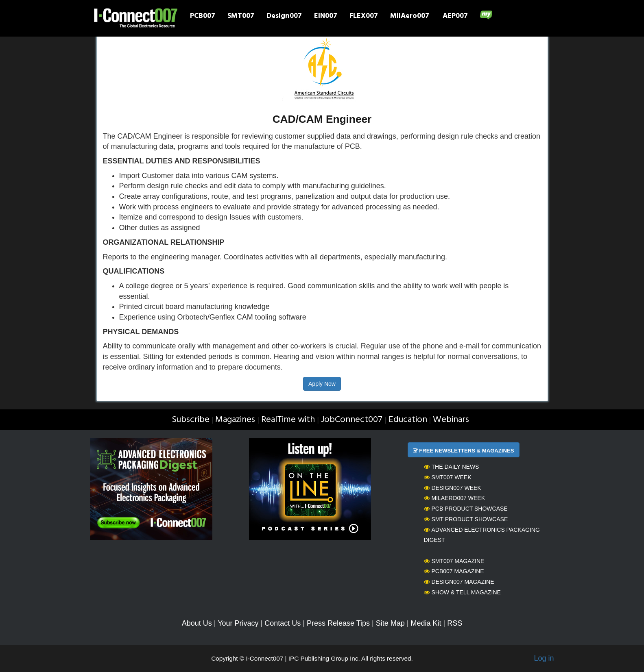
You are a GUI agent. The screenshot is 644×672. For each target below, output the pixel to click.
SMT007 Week (448, 477)
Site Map (390, 623)
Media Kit (426, 623)
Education (408, 420)
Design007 (284, 17)
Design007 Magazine (459, 582)
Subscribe (191, 420)
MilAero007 (410, 17)
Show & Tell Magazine (462, 592)
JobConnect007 (352, 420)
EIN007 (326, 17)
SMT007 (241, 17)
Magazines (235, 420)
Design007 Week (453, 488)
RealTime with (288, 420)
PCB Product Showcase (466, 509)
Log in (544, 658)
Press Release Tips (338, 623)
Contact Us (283, 623)
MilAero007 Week (455, 498)
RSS (455, 623)
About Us (197, 623)
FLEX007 (364, 17)
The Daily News (452, 467)
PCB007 (203, 17)
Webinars (451, 420)
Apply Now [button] (322, 384)
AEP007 (455, 17)
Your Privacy (238, 623)
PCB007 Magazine (454, 571)
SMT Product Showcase (466, 519)
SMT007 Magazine (454, 561)
